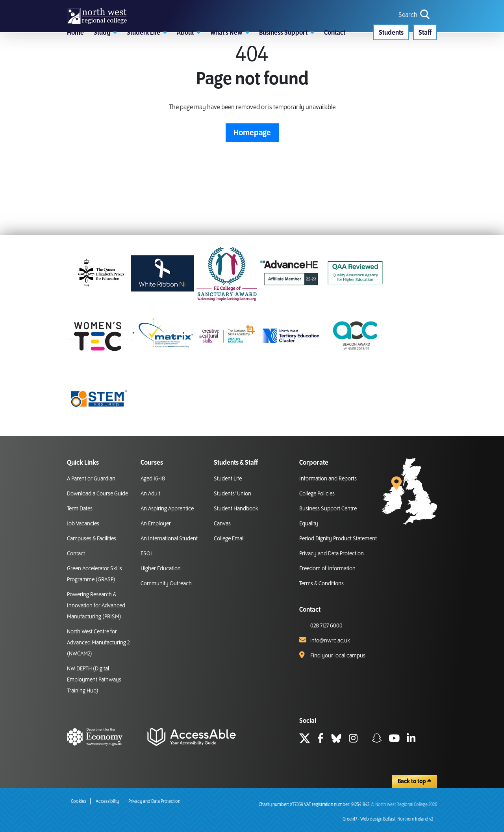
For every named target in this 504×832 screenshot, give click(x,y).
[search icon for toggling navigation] (415, 29)
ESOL (147, 554)
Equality (309, 524)
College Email (229, 539)
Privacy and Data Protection (332, 554)
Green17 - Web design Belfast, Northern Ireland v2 (388, 819)
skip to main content (6, 6)
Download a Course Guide (97, 494)
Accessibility (107, 801)
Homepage (252, 179)
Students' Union (233, 494)
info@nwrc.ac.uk (330, 641)
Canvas (222, 524)
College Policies (317, 494)
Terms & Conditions (321, 584)
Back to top (414, 781)
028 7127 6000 (326, 626)
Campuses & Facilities (92, 539)
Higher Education (161, 569)
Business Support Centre (328, 509)
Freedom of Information (327, 569)
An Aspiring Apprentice (167, 509)
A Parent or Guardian (91, 479)
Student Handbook (236, 509)
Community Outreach (166, 584)
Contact (76, 554)
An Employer (156, 524)
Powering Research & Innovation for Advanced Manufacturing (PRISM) (96, 606)
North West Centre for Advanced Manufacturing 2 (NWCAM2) (98, 643)
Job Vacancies (83, 524)
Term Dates (80, 509)
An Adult (150, 494)
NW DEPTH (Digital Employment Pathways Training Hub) (94, 680)
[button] (105, 69)
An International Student (169, 539)
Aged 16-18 (153, 479)
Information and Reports (328, 479)
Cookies (79, 801)
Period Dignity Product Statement (338, 539)
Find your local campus (338, 656)
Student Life (228, 479)
